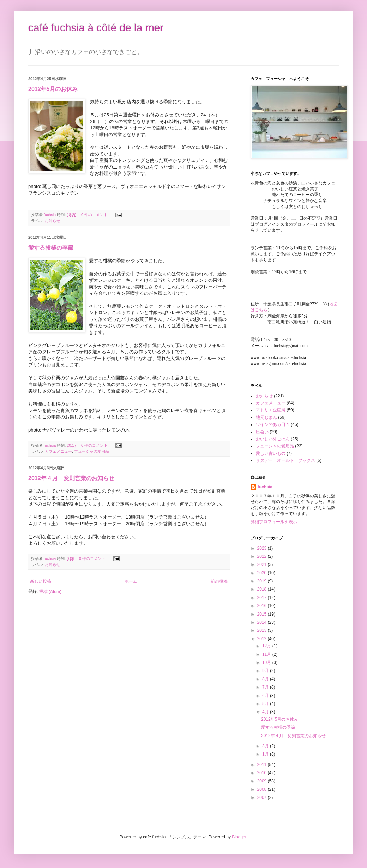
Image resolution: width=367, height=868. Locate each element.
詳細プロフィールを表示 (274, 522)
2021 (263, 564)
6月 (266, 696)
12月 (267, 646)
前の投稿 (219, 581)
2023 (263, 548)
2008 (263, 789)
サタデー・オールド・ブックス (285, 460)
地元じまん (266, 417)
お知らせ (53, 221)
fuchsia (265, 487)
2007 (263, 797)
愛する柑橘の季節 (51, 248)
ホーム (131, 581)
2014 (263, 622)
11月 (267, 654)
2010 (263, 773)
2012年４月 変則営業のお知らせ (71, 478)
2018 (263, 589)
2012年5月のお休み (53, 89)
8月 (266, 679)
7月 (266, 687)
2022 (263, 556)
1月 (266, 754)
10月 (267, 662)
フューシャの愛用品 (92, 451)
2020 (263, 573)
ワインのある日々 (273, 424)
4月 (266, 712)
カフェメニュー (58, 451)
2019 (263, 581)
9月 (266, 671)
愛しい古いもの (271, 453)
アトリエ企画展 (271, 410)
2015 (263, 614)
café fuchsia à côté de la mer (96, 28)
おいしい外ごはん (273, 439)
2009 (263, 781)
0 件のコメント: (95, 215)
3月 (266, 746)
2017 (263, 598)
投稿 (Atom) (50, 592)
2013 (263, 630)
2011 (263, 765)
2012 (263, 639)
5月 (266, 704)
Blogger (239, 837)
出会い (262, 432)
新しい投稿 (41, 581)
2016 (263, 606)
